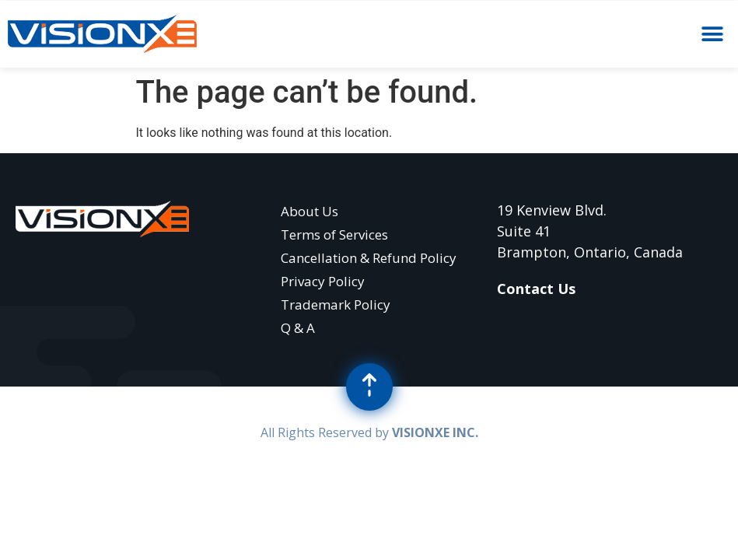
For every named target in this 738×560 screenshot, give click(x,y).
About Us (310, 211)
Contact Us (536, 289)
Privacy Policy (323, 281)
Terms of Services (334, 234)
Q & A (298, 328)
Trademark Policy (336, 304)
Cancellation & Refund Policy (369, 258)
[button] (713, 35)
